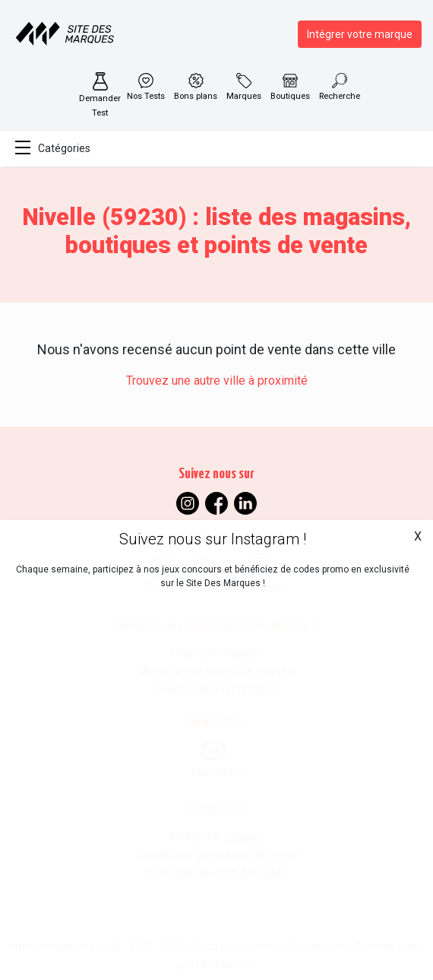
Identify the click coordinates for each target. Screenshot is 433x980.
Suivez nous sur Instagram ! (213, 539)
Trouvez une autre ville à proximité (217, 381)
